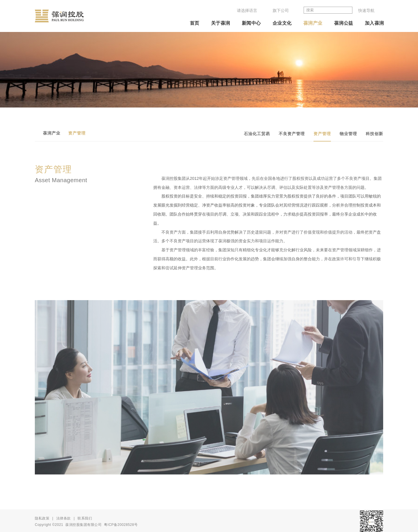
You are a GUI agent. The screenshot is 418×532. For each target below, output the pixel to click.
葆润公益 (344, 23)
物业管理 (348, 134)
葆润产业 (313, 23)
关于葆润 (221, 23)
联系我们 (85, 524)
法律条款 (64, 524)
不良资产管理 (292, 134)
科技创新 (374, 134)
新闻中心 (251, 23)
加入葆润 (374, 23)
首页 (195, 23)
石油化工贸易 (257, 134)
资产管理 (322, 134)
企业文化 (282, 23)
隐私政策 (42, 524)
